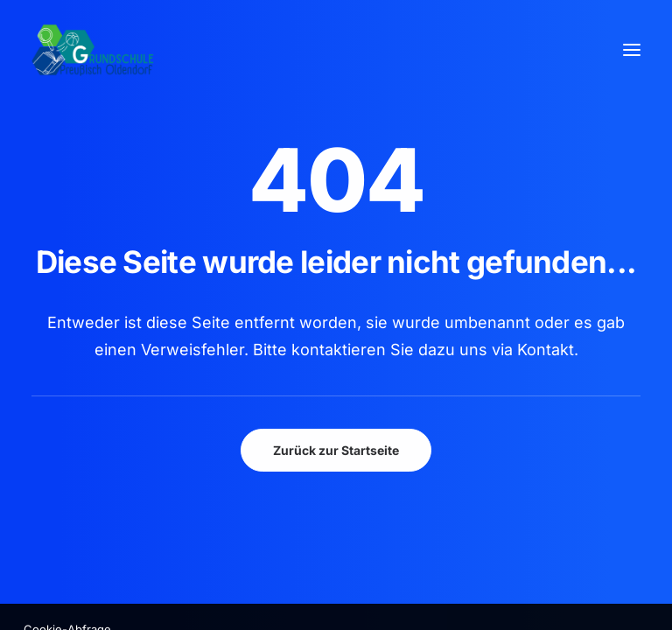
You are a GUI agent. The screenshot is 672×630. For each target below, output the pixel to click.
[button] (632, 50)
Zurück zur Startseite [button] (336, 450)
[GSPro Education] (93, 50)
